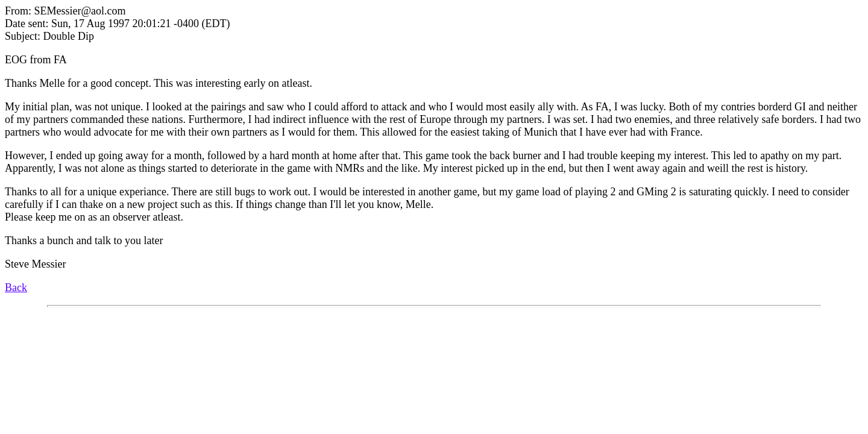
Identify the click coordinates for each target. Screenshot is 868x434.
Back (16, 288)
